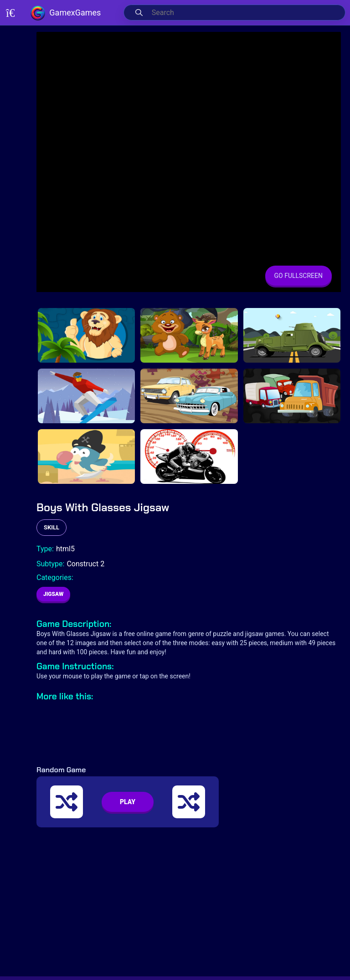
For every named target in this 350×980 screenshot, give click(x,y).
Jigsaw (53, 594)
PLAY (128, 802)
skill (51, 527)
